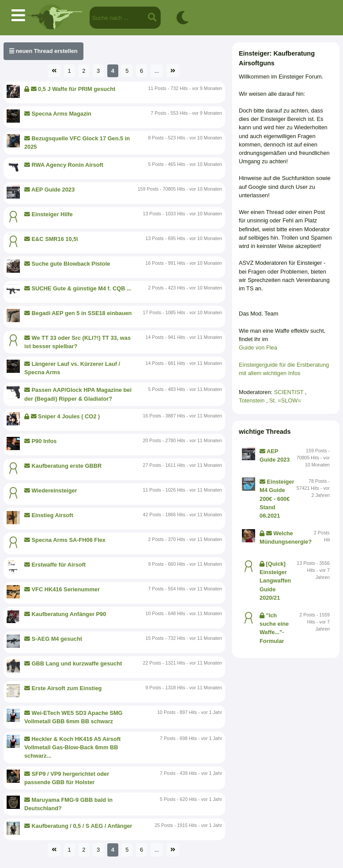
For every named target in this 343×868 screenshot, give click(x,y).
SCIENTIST (290, 392)
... (157, 71)
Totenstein (253, 400)
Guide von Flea (258, 348)
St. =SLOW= (285, 400)
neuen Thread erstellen (43, 51)
